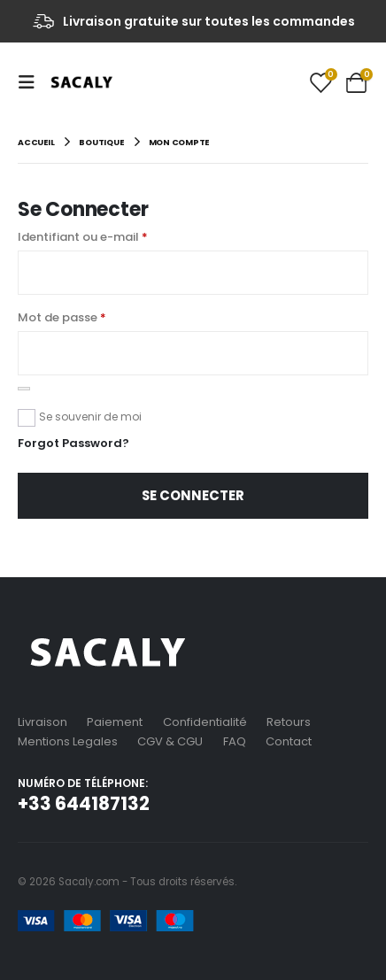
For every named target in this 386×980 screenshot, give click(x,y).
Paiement (115, 722)
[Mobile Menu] (32, 82)
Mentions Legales (68, 741)
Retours (289, 722)
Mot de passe (62, 317)
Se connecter (193, 495)
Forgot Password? (73, 443)
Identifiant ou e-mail (83, 237)
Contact (289, 741)
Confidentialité (205, 722)
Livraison (42, 722)
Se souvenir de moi (90, 417)
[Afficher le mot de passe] (24, 389)
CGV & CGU (170, 741)
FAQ (235, 741)
